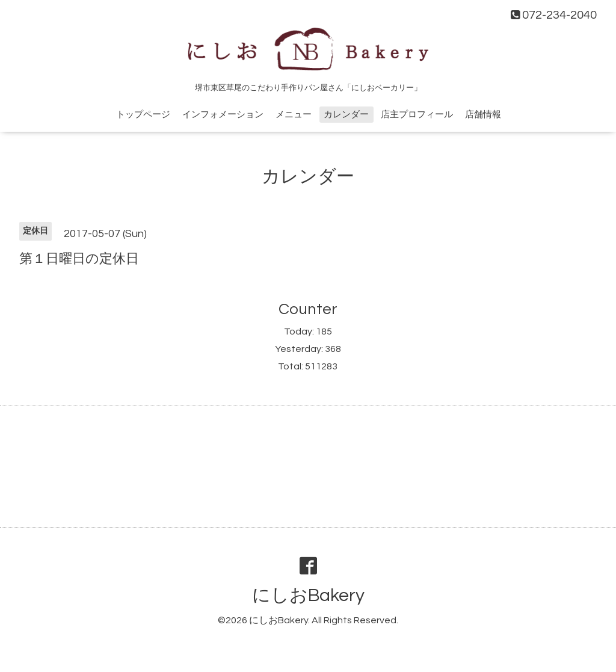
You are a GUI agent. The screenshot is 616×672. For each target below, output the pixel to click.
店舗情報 (483, 115)
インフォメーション (223, 115)
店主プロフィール (417, 115)
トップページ (143, 115)
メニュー (294, 115)
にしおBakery (308, 595)
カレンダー (346, 115)
